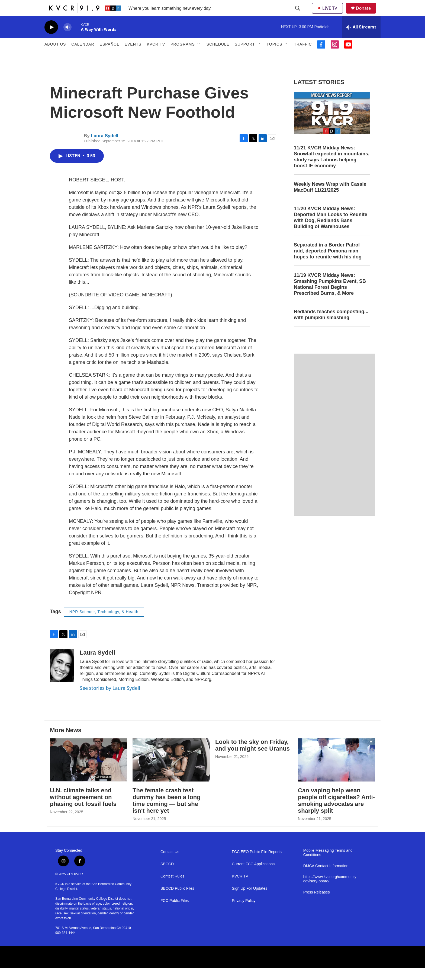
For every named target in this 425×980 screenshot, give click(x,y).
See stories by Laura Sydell (110, 700)
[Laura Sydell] (62, 678)
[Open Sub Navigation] (199, 56)
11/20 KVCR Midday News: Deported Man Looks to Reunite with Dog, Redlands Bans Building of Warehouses (331, 230)
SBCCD (167, 876)
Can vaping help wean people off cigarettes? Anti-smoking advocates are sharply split (336, 813)
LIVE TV (329, 14)
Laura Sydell (104, 148)
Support (245, 56)
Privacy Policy (244, 913)
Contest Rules (172, 888)
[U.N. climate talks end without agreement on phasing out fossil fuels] (88, 772)
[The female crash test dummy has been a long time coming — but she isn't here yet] (171, 772)
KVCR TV (156, 56)
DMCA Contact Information (326, 878)
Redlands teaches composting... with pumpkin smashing (331, 327)
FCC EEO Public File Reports (257, 864)
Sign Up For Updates (249, 901)
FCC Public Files (175, 913)
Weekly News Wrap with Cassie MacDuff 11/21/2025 (330, 199)
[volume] (67, 39)
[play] (51, 39)
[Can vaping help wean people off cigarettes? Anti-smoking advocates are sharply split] (337, 772)
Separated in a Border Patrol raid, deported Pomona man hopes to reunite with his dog (328, 263)
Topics (275, 56)
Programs (183, 56)
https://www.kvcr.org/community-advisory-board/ (331, 891)
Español (110, 56)
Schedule (218, 56)
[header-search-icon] (298, 14)
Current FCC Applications (253, 876)
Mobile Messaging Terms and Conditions (328, 865)
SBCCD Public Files (177, 901)
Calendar (83, 56)
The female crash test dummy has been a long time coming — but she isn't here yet (167, 813)
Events (133, 56)
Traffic (303, 56)
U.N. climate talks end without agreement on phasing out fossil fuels (83, 809)
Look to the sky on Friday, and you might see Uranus (252, 757)
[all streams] (361, 39)
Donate (367, 14)
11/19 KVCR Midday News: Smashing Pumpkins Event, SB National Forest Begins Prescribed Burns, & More (330, 296)
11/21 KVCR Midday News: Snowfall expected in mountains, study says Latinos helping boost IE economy (332, 169)
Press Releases (317, 904)
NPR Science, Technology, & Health (104, 624)
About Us (55, 56)
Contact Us (170, 864)
